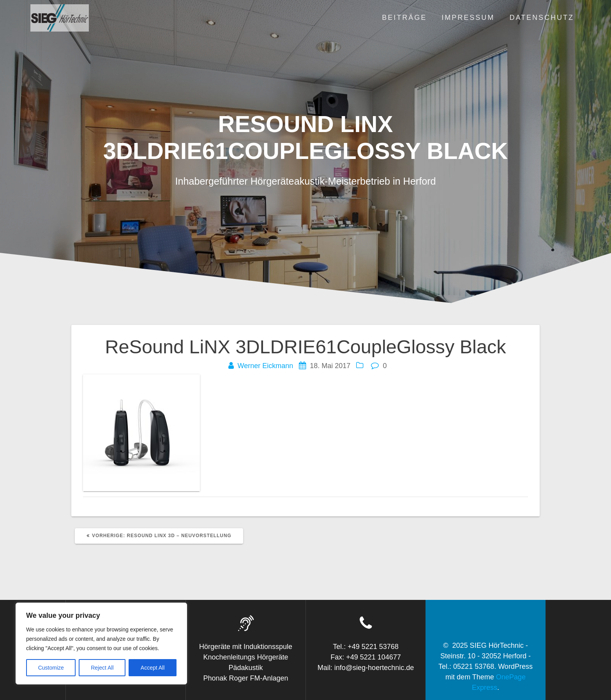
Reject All (102, 668)
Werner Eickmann (266, 366)
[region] (101, 644)
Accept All (153, 668)
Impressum (468, 18)
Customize (51, 668)
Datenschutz (542, 18)
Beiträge (404, 18)
